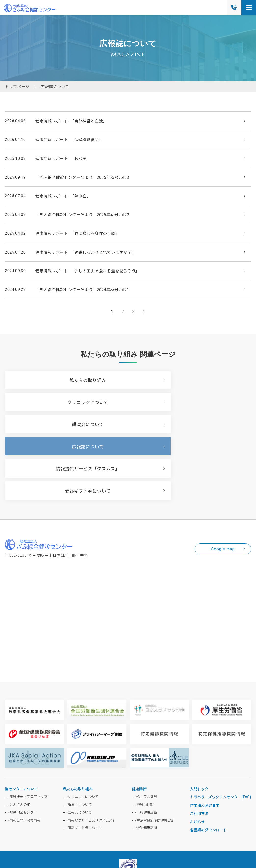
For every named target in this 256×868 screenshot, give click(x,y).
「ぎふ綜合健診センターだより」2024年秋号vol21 (82, 289)
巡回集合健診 (146, 730)
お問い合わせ (83, 819)
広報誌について (185, 402)
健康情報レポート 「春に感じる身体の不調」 (77, 233)
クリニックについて (185, 380)
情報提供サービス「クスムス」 (64, 424)
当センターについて (21, 722)
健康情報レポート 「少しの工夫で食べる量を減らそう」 (88, 271)
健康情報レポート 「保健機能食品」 (69, 139)
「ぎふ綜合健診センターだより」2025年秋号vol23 (82, 177)
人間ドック (199, 722)
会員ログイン (136, 819)
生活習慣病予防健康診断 (155, 754)
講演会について (64, 402)
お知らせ (197, 755)
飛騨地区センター (23, 746)
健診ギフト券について (185, 424)
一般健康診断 (146, 746)
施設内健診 (144, 738)
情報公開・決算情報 (24, 754)
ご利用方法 (199, 747)
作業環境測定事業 (205, 739)
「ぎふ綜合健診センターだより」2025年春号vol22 (82, 214)
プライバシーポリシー (150, 830)
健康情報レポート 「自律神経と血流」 (71, 121)
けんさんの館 (19, 738)
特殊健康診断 (146, 761)
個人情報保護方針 (169, 819)
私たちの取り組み (64, 380)
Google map (223, 482)
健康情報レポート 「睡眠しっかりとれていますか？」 (85, 252)
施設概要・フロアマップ (28, 730)
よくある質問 (54, 819)
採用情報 (110, 819)
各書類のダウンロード (208, 763)
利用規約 (173, 830)
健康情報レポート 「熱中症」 (63, 196)
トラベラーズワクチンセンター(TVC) (221, 730)
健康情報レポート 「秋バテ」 (63, 158)
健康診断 (139, 722)
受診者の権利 (202, 819)
